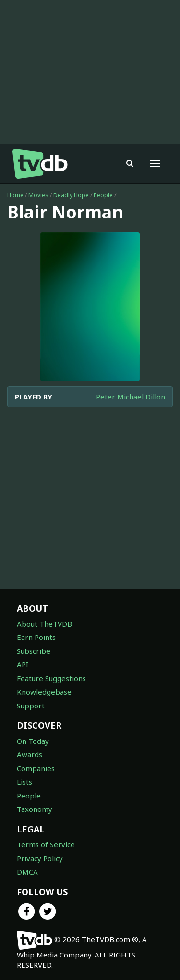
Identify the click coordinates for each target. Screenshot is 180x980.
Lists (24, 782)
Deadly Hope (71, 195)
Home (15, 195)
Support (31, 706)
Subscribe (34, 651)
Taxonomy (35, 809)
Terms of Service (46, 844)
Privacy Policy (40, 858)
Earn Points (36, 637)
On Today (33, 741)
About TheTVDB (44, 624)
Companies (36, 768)
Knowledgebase (44, 692)
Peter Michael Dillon (131, 397)
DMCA (27, 872)
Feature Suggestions (51, 678)
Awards (30, 754)
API (23, 664)
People (103, 195)
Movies (38, 195)
